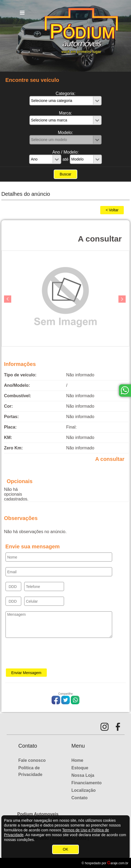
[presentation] (46, 655)
